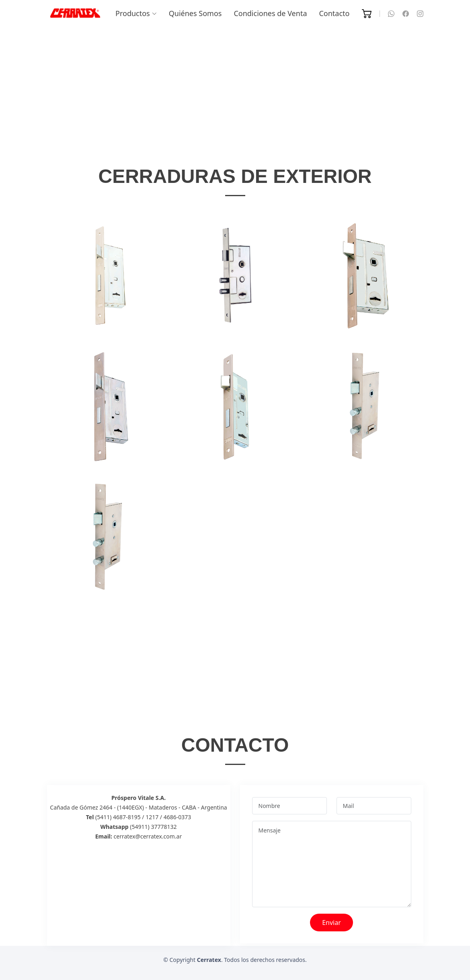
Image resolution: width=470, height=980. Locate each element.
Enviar (331, 923)
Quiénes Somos (195, 13)
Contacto (334, 13)
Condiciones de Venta (270, 13)
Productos (136, 13)
